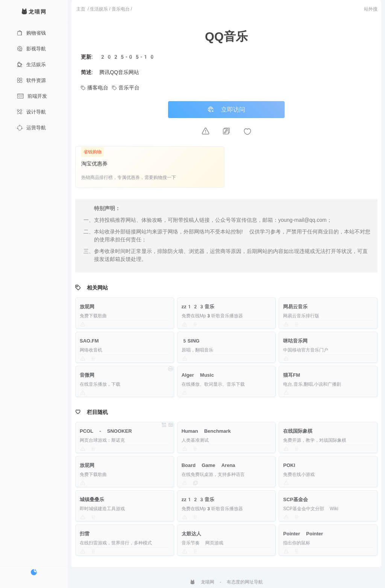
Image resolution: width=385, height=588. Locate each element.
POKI (289, 465)
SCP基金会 (296, 499)
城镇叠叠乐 (92, 499)
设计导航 (31, 112)
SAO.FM (89, 341)
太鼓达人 (191, 534)
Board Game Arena (208, 465)
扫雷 (85, 534)
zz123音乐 (198, 307)
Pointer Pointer (303, 534)
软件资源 (31, 80)
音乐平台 (126, 88)
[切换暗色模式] (34, 572)
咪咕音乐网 (295, 341)
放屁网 (87, 307)
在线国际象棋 (298, 431)
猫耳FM (292, 375)
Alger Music (198, 375)
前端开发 (32, 96)
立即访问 (226, 110)
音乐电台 (121, 9)
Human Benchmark (206, 431)
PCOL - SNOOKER (106, 431)
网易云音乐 (295, 307)
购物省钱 (31, 33)
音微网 (87, 375)
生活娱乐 (31, 64)
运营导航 (31, 128)
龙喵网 (202, 582)
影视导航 (31, 49)
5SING (191, 341)
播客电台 (95, 88)
